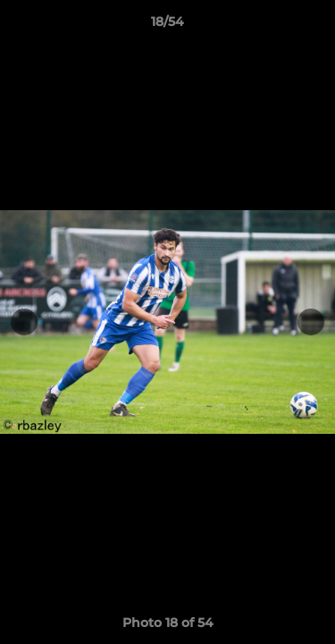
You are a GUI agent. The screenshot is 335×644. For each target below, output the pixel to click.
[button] (314, 26)
